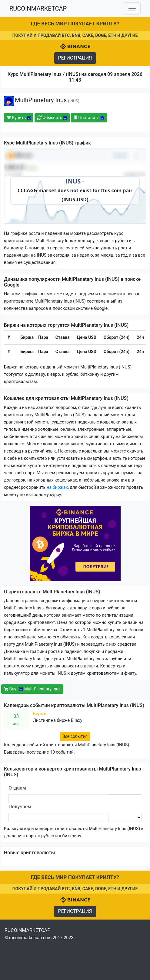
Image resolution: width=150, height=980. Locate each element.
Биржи (40, 714)
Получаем (20, 807)
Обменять (52, 118)
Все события (75, 736)
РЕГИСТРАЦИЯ (75, 58)
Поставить (89, 118)
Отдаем (17, 788)
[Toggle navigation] (132, 8)
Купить (19, 118)
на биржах (57, 487)
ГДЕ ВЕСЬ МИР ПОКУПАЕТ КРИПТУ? (75, 24)
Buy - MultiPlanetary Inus (32, 689)
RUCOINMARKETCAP (38, 8)
